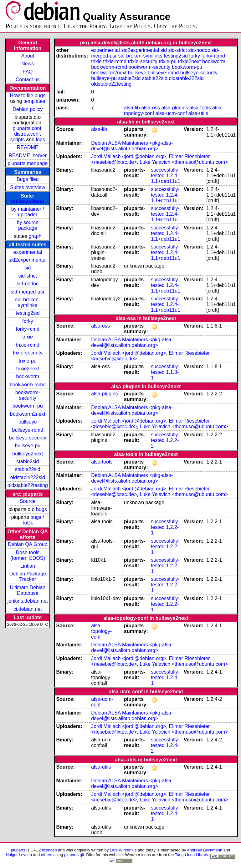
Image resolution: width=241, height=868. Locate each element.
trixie (28, 337)
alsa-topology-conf (101, 631)
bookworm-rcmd (28, 385)
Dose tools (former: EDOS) (28, 555)
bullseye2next (28, 201)
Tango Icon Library (192, 855)
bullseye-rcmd (28, 430)
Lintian (28, 566)
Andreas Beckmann (205, 850)
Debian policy (28, 109)
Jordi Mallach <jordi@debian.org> (128, 156)
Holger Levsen (19, 855)
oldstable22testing (28, 485)
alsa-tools (200, 108)
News (28, 64)
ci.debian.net (28, 609)
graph (35, 236)
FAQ (28, 72)
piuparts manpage (28, 163)
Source (28, 501)
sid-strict (28, 276)
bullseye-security (28, 438)
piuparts (18, 850)
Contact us (28, 80)
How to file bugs (28, 95)
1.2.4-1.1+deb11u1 (166, 178)
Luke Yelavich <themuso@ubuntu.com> (184, 162)
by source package (28, 225)
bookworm (28, 376)
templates (34, 101)
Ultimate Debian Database (28, 590)
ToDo (28, 523)
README (28, 147)
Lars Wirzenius (123, 850)
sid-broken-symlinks (28, 302)
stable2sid (28, 462)
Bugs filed (28, 179)
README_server (28, 156)
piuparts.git (74, 855)
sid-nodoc (28, 284)
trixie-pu (28, 361)
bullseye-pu (28, 446)
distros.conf (27, 134)
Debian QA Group (28, 544)
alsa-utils (198, 113)
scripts (18, 140)
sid (28, 268)
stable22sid (28, 469)
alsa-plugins (174, 108)
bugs (41, 509)
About (28, 56)
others (47, 855)
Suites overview (28, 187)
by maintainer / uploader (28, 212)
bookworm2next (28, 414)
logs (41, 140)
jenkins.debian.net (28, 601)
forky (28, 321)
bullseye (28, 422)
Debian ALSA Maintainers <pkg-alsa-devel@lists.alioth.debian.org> (132, 146)
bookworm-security (28, 395)
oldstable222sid (28, 477)
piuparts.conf (27, 128)
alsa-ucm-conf (171, 113)
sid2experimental (28, 260)
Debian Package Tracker (28, 577)
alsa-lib (132, 108)
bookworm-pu (28, 406)
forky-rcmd (28, 329)
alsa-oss (151, 108)
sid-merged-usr (28, 292)
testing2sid (28, 313)
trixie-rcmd (28, 345)
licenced (49, 850)
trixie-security (28, 353)
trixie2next (28, 369)
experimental (28, 252)
